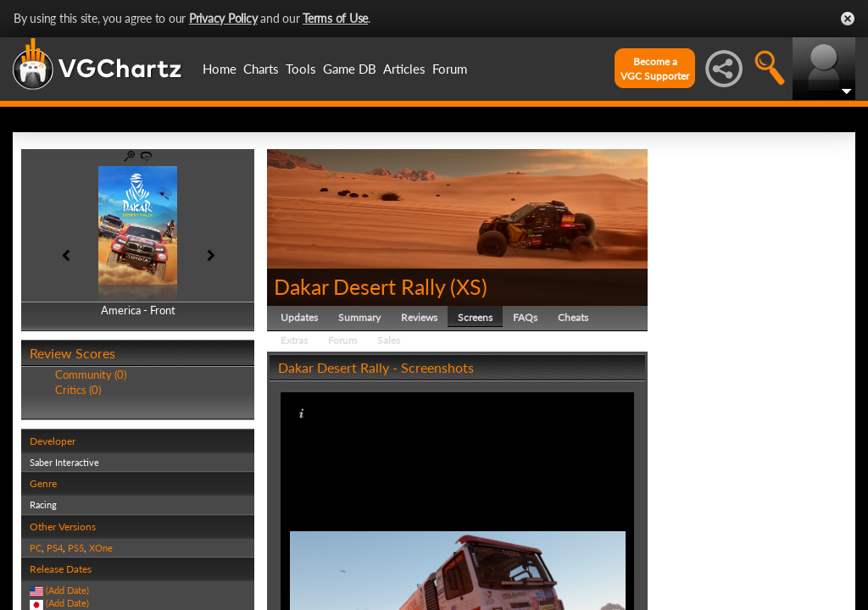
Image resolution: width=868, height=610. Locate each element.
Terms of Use (335, 18)
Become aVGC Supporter (655, 69)
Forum (450, 69)
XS (469, 286)
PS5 (76, 548)
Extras (294, 340)
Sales (389, 340)
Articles (404, 69)
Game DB (350, 69)
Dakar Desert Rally (359, 286)
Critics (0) (78, 390)
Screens (475, 317)
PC (36, 548)
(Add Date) (67, 590)
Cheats (573, 317)
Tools (301, 69)
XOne (101, 548)
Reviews (419, 317)
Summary (359, 317)
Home (220, 69)
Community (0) (91, 374)
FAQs (525, 317)
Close (848, 19)
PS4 (55, 548)
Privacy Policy (223, 18)
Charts (261, 69)
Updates (299, 317)
